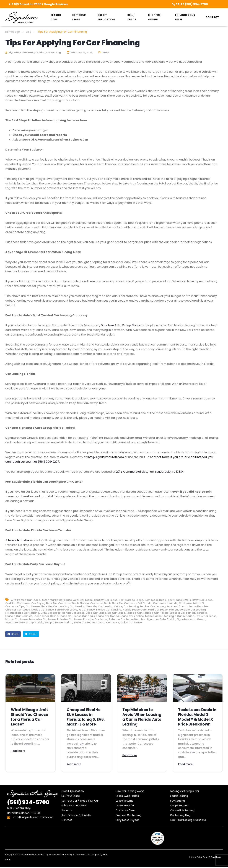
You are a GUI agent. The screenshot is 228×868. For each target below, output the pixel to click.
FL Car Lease (87, 610)
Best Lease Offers (179, 600)
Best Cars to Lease (131, 600)
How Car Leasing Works (130, 792)
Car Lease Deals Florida (74, 604)
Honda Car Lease (73, 613)
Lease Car (66, 616)
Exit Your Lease (71, 797)
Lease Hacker (154, 616)
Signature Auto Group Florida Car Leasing (33, 53)
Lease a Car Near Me (19, 616)
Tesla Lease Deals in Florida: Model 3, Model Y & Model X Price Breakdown (197, 717)
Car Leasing (61, 607)
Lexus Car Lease (206, 616)
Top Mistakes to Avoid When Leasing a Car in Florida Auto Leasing (142, 717)
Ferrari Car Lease (66, 610)
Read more (18, 752)
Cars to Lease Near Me (193, 607)
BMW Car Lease (202, 600)
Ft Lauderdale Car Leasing (22, 613)
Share (13, 634)
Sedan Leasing (179, 797)
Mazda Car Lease (17, 620)
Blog (30, 32)
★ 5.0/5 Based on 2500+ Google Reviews (38, 4)
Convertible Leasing (182, 811)
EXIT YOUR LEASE (79, 17)
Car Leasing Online (110, 607)
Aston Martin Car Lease (57, 600)
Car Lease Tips (15, 607)
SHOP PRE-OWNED (155, 17)
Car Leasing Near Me (83, 607)
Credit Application (73, 792)
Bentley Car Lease (106, 600)
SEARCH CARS (56, 17)
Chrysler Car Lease (18, 610)
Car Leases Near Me (39, 607)
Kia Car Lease (116, 613)
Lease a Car (134, 613)
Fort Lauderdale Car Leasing (187, 610)
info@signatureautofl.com (106, 457)
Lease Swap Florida (127, 797)
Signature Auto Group (191, 620)
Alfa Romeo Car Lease (26, 600)
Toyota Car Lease (108, 623)
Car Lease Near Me (165, 604)
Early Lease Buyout (127, 821)
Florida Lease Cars (135, 610)
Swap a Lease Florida (59, 623)
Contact (67, 821)
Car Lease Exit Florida (138, 604)
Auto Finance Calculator (77, 816)
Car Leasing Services (164, 607)
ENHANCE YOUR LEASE (185, 17)
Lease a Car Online (46, 616)
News (106, 53)
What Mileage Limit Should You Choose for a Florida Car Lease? (29, 717)
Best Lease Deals (156, 600)
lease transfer (19, 541)
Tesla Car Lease (84, 623)
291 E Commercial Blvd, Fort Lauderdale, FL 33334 (150, 472)
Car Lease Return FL (191, 604)
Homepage (13, 32)
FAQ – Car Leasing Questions (188, 821)
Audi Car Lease (83, 600)
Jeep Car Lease (96, 613)
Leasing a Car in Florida (179, 616)
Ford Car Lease (158, 610)
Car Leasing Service (136, 607)
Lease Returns (124, 802)
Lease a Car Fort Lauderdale (188, 613)
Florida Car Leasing (109, 610)
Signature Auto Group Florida (121, 326)
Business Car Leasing (129, 816)
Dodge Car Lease (43, 610)
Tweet (31, 634)
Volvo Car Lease (131, 623)
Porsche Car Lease (95, 620)
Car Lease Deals (126, 811)
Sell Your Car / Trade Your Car (80, 802)
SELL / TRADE (132, 17)
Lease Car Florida (108, 616)
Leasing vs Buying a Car (185, 792)
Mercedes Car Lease (42, 620)
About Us (67, 811)
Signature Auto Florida (161, 620)
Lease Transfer (125, 807)
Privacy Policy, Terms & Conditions (205, 858)
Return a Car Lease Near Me (127, 620)
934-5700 (28, 803)
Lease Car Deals (84, 616)
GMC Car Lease (51, 613)
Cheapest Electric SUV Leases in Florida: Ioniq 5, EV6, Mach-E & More (86, 717)
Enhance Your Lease (74, 807)
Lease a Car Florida (156, 613)
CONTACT (212, 17)
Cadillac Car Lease (18, 604)
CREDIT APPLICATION (106, 17)
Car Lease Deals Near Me (107, 604)
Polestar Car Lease (69, 620)
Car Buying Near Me (44, 604)
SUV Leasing (177, 802)
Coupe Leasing (179, 807)
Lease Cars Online (132, 616)
